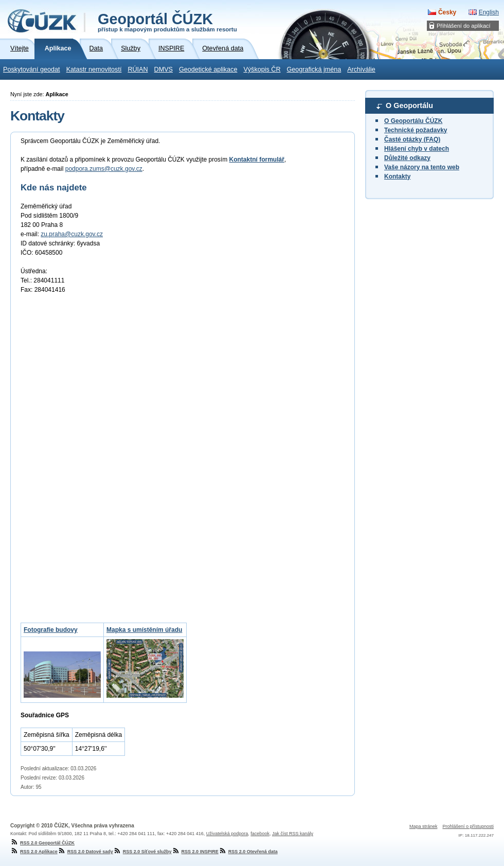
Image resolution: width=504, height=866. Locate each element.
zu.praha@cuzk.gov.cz (72, 234)
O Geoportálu (409, 105)
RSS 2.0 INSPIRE (195, 852)
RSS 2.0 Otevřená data (248, 852)
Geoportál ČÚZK (167, 22)
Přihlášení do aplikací (464, 26)
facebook (260, 834)
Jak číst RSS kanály (293, 834)
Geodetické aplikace (208, 69)
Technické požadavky (416, 130)
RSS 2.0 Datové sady (85, 852)
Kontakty (397, 176)
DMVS (164, 69)
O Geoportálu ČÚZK (413, 121)
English (489, 12)
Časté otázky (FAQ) (412, 139)
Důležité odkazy (407, 158)
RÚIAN (138, 69)
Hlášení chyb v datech (417, 149)
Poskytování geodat (32, 69)
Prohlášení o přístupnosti (468, 826)
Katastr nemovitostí (94, 69)
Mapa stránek (424, 826)
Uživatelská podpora (227, 834)
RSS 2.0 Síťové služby (142, 852)
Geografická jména (314, 69)
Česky (447, 12)
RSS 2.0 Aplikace (34, 852)
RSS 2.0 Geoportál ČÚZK (42, 843)
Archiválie (361, 69)
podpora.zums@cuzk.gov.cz (104, 169)
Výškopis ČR (262, 69)
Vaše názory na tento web (422, 167)
